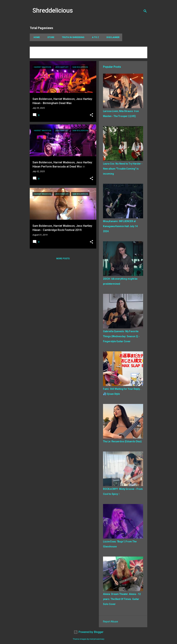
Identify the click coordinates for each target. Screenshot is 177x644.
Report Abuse (111, 622)
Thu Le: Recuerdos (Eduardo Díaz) (122, 441)
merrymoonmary (97, 639)
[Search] (145, 11)
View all (37, 55)
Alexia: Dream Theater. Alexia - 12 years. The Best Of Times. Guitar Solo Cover (122, 599)
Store (50, 37)
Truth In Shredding (72, 37)
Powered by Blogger (88, 632)
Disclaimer (112, 37)
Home (36, 37)
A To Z (94, 37)
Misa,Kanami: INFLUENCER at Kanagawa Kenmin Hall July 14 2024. (120, 226)
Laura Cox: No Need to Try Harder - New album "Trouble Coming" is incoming (123, 169)
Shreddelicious (53, 11)
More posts (63, 259)
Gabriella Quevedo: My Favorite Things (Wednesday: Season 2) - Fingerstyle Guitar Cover (121, 336)
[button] (91, 115)
